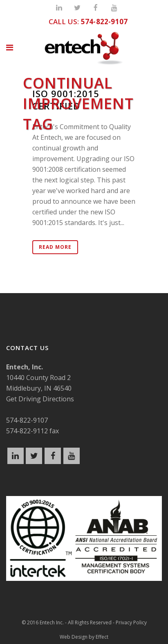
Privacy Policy (131, 622)
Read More (55, 247)
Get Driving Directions (40, 399)
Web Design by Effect (84, 637)
